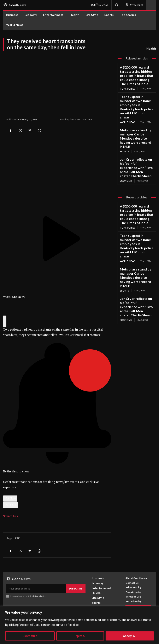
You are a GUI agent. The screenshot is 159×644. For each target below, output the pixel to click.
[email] (37, 588)
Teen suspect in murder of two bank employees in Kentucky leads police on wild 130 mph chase (137, 92)
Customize (30, 636)
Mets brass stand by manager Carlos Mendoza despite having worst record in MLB (136, 112)
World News (127, 101)
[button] (117, 5)
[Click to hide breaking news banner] (5, 321)
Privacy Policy (39, 595)
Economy (126, 139)
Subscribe (76, 588)
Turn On (10, 505)
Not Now (10, 499)
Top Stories (127, 80)
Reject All (80, 636)
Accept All (130, 636)
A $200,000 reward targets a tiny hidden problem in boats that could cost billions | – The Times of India (136, 72)
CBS (18, 538)
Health (151, 49)
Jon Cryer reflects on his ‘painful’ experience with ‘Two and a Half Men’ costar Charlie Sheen (136, 131)
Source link (11, 516)
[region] (79, 625)
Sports (124, 119)
